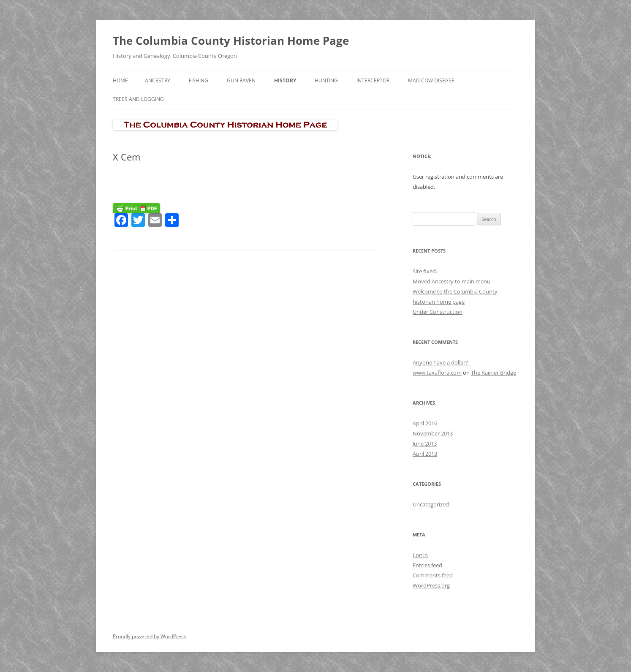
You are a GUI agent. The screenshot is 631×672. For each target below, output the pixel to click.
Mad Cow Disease (431, 80)
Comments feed (433, 575)
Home (120, 80)
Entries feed (427, 565)
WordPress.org (431, 585)
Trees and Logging (138, 99)
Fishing (199, 80)
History (285, 80)
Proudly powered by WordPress (150, 636)
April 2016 (425, 423)
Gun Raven (241, 80)
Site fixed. (425, 271)
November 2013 (433, 433)
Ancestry (158, 80)
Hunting (326, 80)
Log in (420, 555)
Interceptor (373, 80)
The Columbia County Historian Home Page (231, 41)
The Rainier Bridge (494, 373)
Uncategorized (431, 504)
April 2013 (425, 454)
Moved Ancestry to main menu (451, 281)
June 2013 (425, 443)
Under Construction (438, 312)
